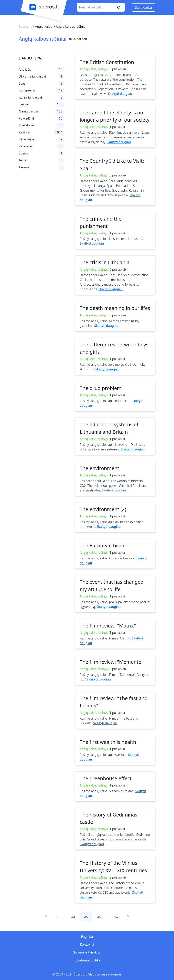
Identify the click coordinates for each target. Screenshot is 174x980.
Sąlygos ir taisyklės (87, 952)
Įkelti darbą (143, 7)
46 (99, 917)
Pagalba (87, 937)
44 (73, 917)
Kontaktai (87, 944)
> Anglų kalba (42, 26)
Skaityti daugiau (120, 94)
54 (116, 917)
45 (86, 917)
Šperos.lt (25, 26)
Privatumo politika (87, 960)
